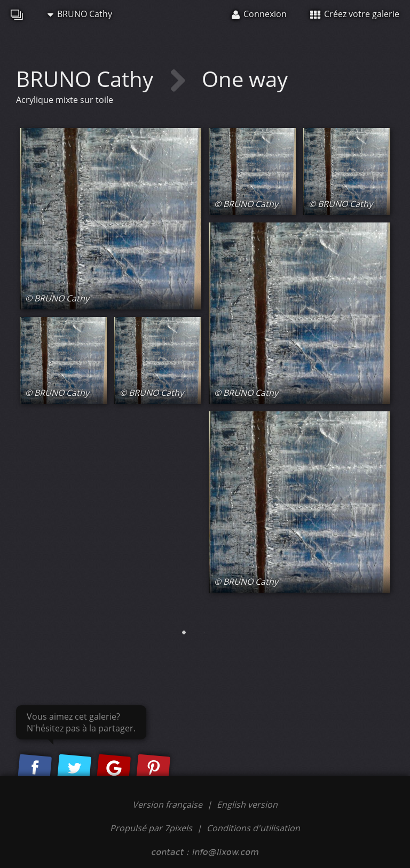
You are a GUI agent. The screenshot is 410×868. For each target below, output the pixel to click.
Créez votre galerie (355, 14)
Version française (168, 805)
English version (247, 805)
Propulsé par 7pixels (151, 828)
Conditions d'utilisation (253, 828)
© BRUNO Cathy (57, 298)
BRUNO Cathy (80, 14)
